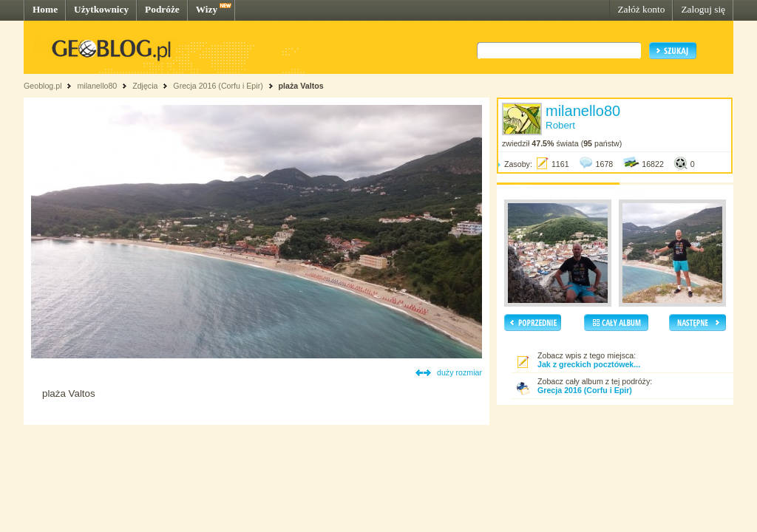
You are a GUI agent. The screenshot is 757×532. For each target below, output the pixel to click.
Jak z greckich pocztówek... (589, 364)
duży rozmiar (459, 372)
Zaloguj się (703, 9)
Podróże (162, 9)
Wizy (207, 9)
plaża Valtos (301, 86)
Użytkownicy (101, 9)
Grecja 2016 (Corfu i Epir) (218, 86)
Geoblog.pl (43, 86)
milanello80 (97, 86)
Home (45, 9)
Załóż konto (641, 9)
